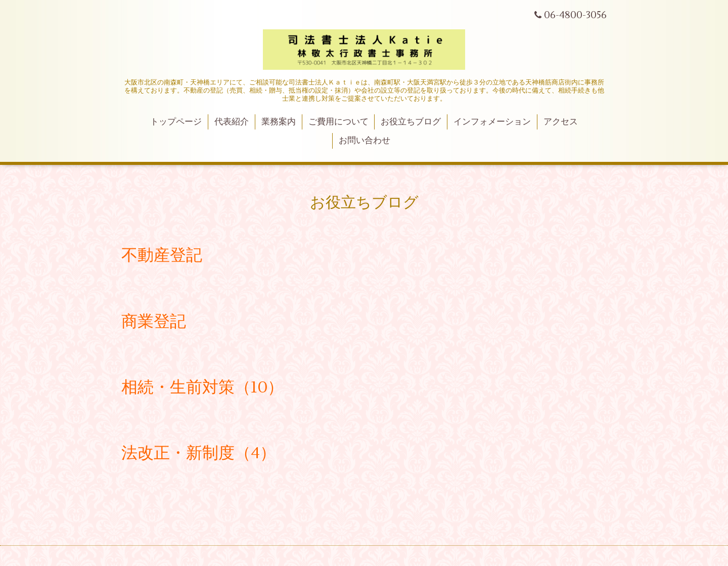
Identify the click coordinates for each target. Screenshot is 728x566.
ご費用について (338, 122)
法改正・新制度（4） (199, 453)
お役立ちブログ (411, 122)
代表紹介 (232, 122)
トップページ (176, 122)
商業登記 (154, 321)
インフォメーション (492, 122)
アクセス (561, 122)
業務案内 (279, 122)
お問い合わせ (365, 141)
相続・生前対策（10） (202, 387)
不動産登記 (162, 255)
